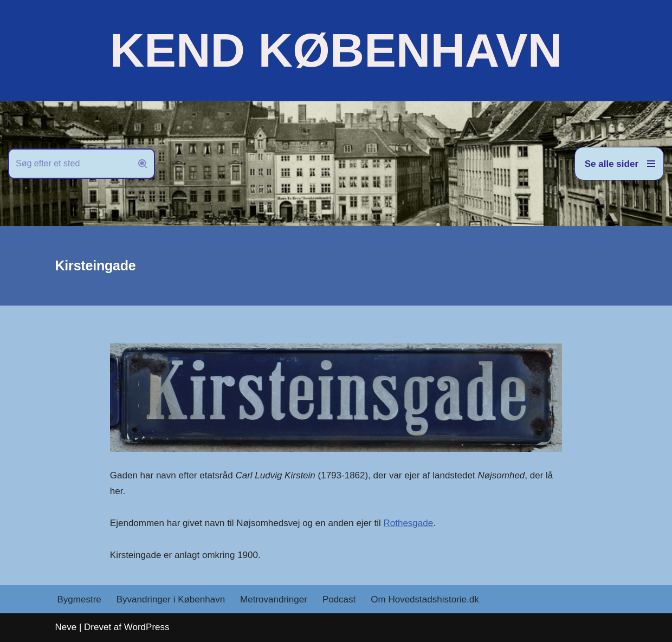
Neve (66, 627)
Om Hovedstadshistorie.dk (425, 599)
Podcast (339, 599)
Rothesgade (408, 523)
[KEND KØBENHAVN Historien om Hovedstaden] (336, 50)
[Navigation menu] (619, 164)
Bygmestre (79, 599)
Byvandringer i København (171, 599)
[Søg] (69, 164)
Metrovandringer (274, 599)
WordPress (147, 627)
